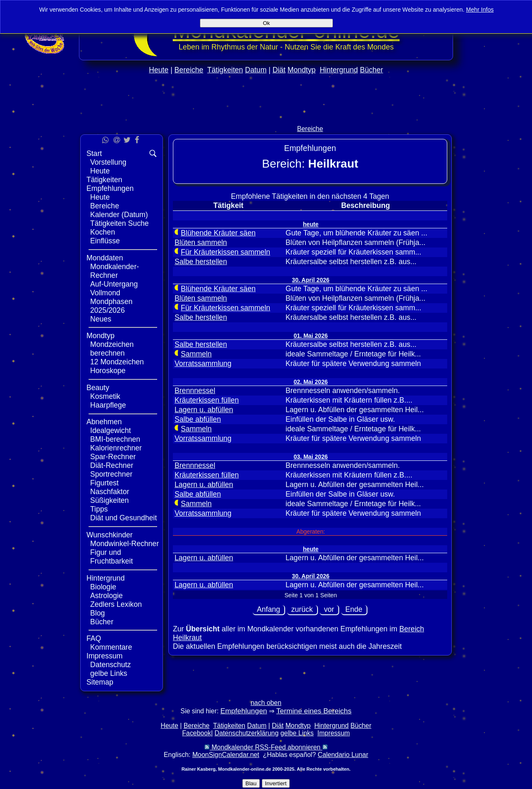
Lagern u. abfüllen (204, 410)
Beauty (98, 388)
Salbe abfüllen (198, 419)
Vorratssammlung (203, 364)
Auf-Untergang (114, 284)
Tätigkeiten (225, 70)
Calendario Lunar (343, 755)
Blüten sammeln (201, 242)
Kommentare (111, 647)
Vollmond (105, 293)
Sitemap (100, 682)
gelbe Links (109, 673)
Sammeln (196, 354)
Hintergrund (339, 70)
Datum (256, 70)
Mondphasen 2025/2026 (111, 306)
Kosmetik (105, 396)
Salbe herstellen (201, 262)
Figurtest (104, 483)
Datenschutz (111, 665)
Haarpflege (108, 405)
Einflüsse (105, 241)
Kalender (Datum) (119, 215)
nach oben (266, 703)
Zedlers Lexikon (116, 604)
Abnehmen (104, 422)
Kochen (103, 232)
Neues (101, 319)
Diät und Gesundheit (123, 518)
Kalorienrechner (116, 448)
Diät (279, 70)
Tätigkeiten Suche (119, 223)
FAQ (94, 638)
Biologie (103, 587)
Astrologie (106, 596)
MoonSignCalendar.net (226, 755)
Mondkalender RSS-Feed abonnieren (266, 747)
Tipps (99, 509)
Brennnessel (195, 391)
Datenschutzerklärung (246, 733)
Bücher (372, 70)
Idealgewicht (111, 430)
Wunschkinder (110, 535)
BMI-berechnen (115, 439)
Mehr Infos (480, 10)
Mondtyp (302, 70)
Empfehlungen (110, 188)
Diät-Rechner (112, 465)
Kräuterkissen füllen (207, 400)
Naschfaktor (110, 492)
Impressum (105, 656)
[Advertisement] (266, 117)
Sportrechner (111, 474)
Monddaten (105, 258)
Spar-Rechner (113, 457)
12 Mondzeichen (117, 362)
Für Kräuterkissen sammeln (225, 252)
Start (94, 153)
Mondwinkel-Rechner (124, 544)
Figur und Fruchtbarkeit (112, 557)
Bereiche (189, 70)
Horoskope (108, 371)
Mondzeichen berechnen (112, 349)
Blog (97, 613)
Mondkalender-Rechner (115, 271)
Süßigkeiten (110, 500)
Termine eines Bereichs (314, 711)
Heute (159, 70)
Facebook (197, 733)
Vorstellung (108, 162)
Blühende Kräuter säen (218, 233)
